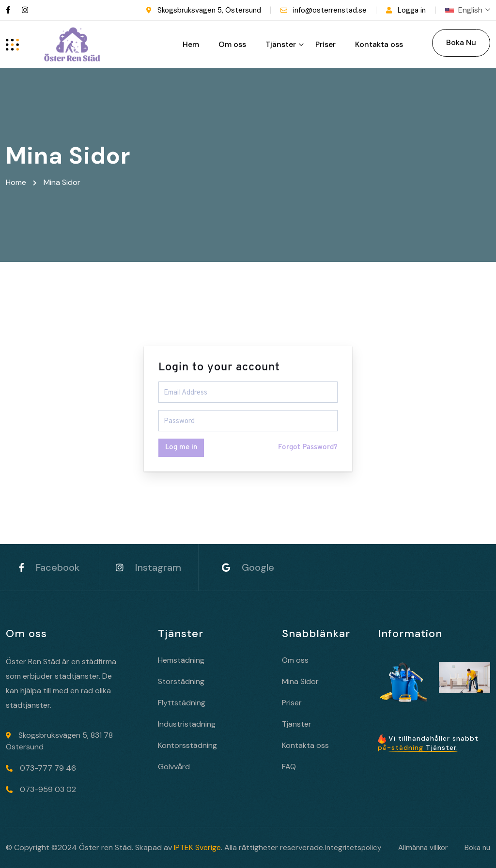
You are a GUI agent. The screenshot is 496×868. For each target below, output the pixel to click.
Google (248, 567)
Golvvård (174, 767)
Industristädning (187, 724)
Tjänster (281, 44)
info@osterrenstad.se (330, 10)
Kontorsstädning (187, 745)
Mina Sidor (300, 681)
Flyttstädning (182, 703)
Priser (325, 44)
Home (18, 182)
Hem (191, 44)
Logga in (412, 10)
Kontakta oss (379, 44)
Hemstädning (181, 660)
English (468, 10)
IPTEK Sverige (197, 847)
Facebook (49, 567)
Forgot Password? (308, 448)
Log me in (181, 448)
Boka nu (477, 848)
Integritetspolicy (353, 848)
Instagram (148, 567)
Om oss (232, 44)
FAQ (289, 767)
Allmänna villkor (423, 848)
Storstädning (181, 681)
